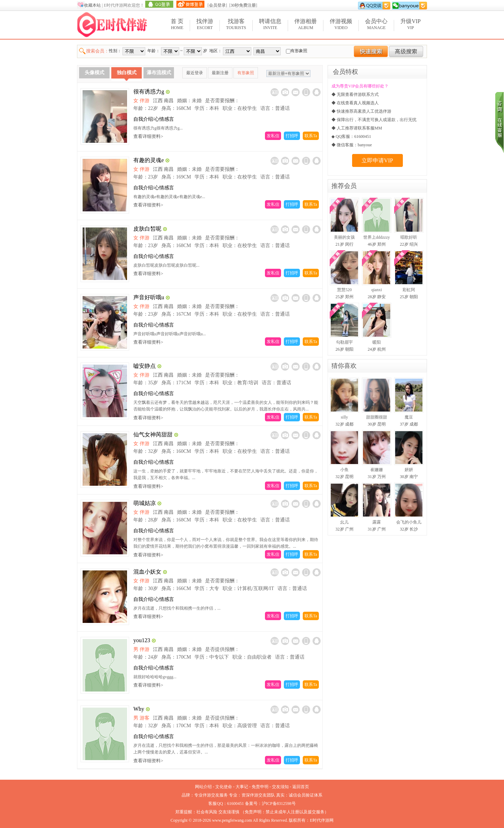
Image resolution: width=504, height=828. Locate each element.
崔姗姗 (377, 470)
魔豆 (409, 417)
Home (177, 24)
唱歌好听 (409, 237)
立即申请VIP (377, 160)
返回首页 (301, 787)
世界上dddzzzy (377, 237)
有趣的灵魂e (149, 160)
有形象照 (246, 73)
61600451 (236, 804)
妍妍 (409, 470)
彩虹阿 (409, 290)
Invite (270, 24)
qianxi (377, 290)
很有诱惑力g (149, 92)
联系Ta (311, 136)
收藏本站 (92, 5)
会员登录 (217, 5)
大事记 (242, 787)
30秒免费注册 (243, 5)
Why (139, 709)
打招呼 (292, 136)
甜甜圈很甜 (377, 417)
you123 (142, 640)
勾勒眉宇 (344, 342)
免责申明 (260, 787)
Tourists (236, 24)
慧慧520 (344, 290)
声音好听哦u (149, 297)
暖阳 (377, 342)
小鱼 (344, 470)
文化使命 (224, 787)
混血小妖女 (147, 572)
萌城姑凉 (145, 503)
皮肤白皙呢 (147, 229)
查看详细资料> (148, 136)
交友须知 (280, 787)
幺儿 (344, 522)
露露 (377, 522)
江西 (158, 101)
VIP (411, 24)
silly (345, 417)
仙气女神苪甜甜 (153, 434)
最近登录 (195, 73)
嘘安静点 (145, 366)
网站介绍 (203, 787)
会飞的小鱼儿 (409, 522)
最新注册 (220, 73)
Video (341, 24)
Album (306, 24)
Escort (205, 24)
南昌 (169, 101)
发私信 (273, 136)
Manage (376, 24)
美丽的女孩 (344, 237)
